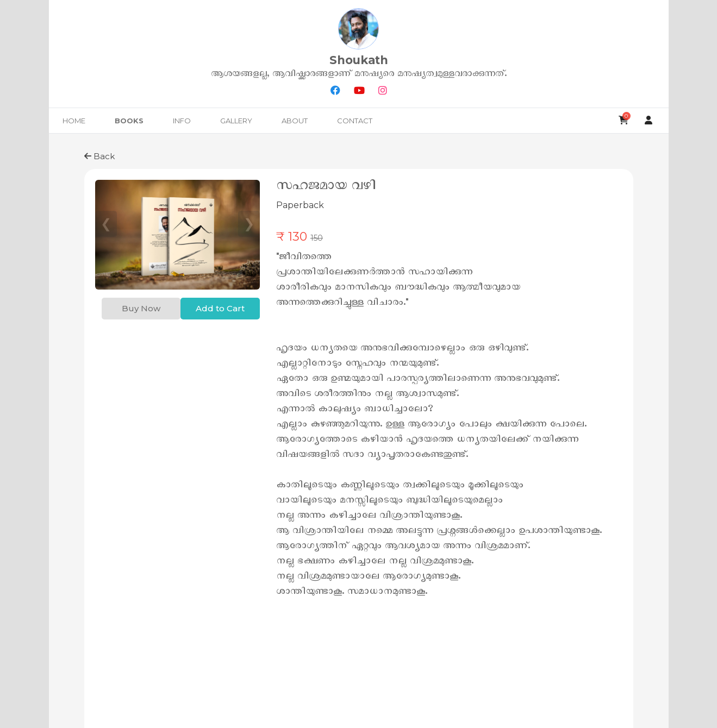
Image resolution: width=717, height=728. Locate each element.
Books (129, 121)
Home (74, 121)
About (295, 121)
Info (182, 121)
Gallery (236, 121)
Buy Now (141, 308)
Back (99, 156)
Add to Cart (220, 308)
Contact (355, 121)
